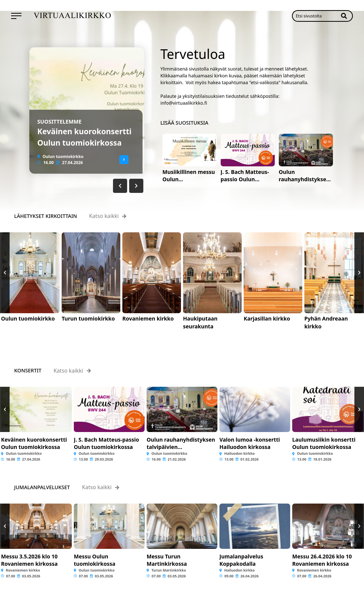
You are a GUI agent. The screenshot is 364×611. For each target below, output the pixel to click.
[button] (347, 16)
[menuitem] (16, 16)
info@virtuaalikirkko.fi (184, 103)
